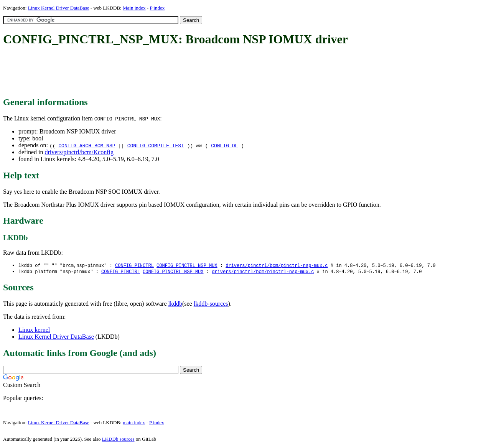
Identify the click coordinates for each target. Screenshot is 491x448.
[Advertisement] (143, 72)
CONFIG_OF (224, 145)
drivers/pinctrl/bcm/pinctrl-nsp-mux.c (277, 266)
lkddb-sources (211, 304)
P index (157, 8)
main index (134, 423)
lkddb (175, 304)
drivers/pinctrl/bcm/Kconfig (79, 152)
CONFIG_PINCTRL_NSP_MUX (187, 266)
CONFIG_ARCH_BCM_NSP (87, 145)
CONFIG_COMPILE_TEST (156, 145)
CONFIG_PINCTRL (134, 266)
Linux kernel (34, 330)
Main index (134, 8)
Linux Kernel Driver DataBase (59, 8)
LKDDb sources (118, 440)
